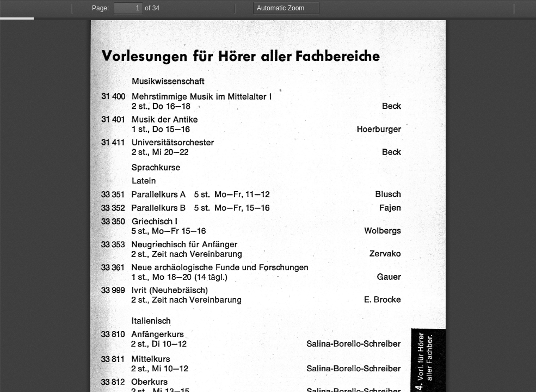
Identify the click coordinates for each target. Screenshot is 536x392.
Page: (100, 8)
